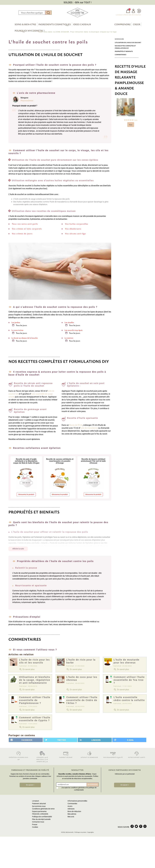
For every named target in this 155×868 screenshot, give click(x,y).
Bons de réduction (74, 813)
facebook (132, 828)
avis (136, 121)
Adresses (71, 810)
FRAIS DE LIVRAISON (40, 815)
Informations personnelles (77, 802)
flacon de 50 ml (76, 426)
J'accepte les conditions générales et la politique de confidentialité (79, 790)
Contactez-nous (38, 823)
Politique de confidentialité (42, 818)
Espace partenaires (39, 813)
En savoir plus (27, 671)
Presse (35, 826)
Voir (131, 126)
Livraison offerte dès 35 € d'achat (128, 16)
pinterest (141, 828)
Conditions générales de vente (43, 810)
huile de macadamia (89, 429)
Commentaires (120, 56)
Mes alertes (72, 815)
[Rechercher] (32, 13)
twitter (136, 828)
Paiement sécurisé (66, 756)
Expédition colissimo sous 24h (18, 757)
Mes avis (71, 818)
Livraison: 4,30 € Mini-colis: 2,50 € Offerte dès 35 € (42, 758)
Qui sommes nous (39, 807)
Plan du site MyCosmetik (41, 821)
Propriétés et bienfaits (124, 53)
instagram (145, 828)
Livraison (36, 802)
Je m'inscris (92, 786)
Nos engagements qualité (113, 756)
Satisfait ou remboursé (89, 756)
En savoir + (30, 786)
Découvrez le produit (26, 496)
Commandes (72, 805)
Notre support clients (137, 756)
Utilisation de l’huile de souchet (128, 44)
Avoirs (70, 807)
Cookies (35, 828)
